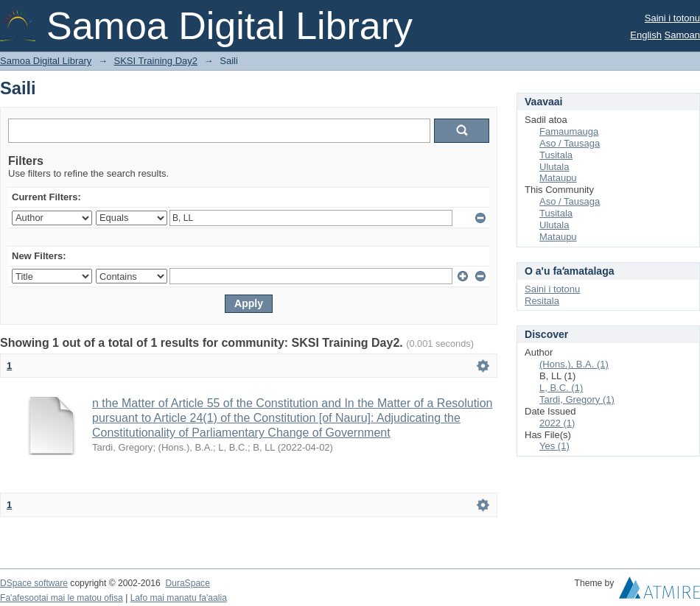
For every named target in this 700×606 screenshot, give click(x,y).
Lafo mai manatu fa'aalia (179, 598)
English (646, 35)
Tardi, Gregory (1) (577, 399)
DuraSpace (187, 583)
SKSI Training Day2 (156, 61)
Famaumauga (569, 131)
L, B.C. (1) (561, 388)
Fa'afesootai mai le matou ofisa (62, 598)
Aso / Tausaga (570, 143)
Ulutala (554, 167)
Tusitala (556, 155)
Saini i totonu (672, 18)
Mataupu (558, 178)
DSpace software (34, 583)
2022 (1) (557, 423)
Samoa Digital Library (46, 61)
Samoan (682, 35)
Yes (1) (554, 446)
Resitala (542, 301)
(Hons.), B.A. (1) (574, 364)
